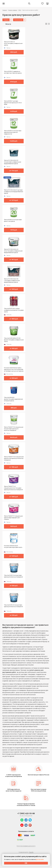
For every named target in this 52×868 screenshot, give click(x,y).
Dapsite (31, 852)
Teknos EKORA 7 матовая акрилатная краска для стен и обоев (13, 103)
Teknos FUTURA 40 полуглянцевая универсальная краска (13, 43)
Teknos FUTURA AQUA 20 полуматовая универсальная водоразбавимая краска (13, 162)
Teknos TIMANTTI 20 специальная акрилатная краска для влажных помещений (14, 458)
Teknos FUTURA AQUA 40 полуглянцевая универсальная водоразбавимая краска (13, 251)
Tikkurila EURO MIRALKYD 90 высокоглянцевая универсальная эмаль (14, 340)
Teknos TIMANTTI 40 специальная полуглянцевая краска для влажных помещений (13, 488)
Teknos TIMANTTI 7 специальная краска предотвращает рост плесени (13, 518)
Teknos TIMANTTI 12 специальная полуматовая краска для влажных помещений (14, 429)
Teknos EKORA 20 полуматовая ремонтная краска (13, 220)
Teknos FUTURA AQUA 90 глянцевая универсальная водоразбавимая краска (12, 281)
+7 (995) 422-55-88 (26, 813)
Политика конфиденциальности (26, 846)
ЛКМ (20, 10)
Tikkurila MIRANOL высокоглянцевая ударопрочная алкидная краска (13, 399)
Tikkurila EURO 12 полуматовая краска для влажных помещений (13, 576)
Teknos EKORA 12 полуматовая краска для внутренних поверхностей (13, 132)
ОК (26, 863)
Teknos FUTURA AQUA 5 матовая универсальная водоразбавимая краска (14, 192)
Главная (5, 10)
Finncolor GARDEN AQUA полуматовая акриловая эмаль (13, 547)
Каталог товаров (13, 10)
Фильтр (8, 24)
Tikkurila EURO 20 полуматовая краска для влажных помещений (13, 606)
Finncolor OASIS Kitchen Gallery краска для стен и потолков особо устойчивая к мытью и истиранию (14, 369)
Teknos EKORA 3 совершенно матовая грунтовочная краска (13, 72)
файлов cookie (40, 859)
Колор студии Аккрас (9, 4)
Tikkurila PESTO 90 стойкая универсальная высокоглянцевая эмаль (14, 310)
